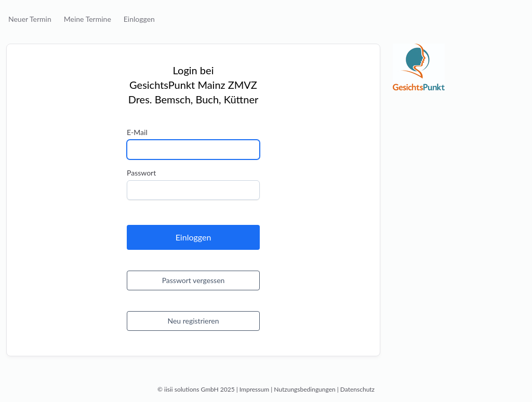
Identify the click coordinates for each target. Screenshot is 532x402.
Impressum (254, 389)
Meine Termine (88, 19)
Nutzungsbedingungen (304, 389)
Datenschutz (357, 389)
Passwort (141, 173)
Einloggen (139, 19)
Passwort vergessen (194, 280)
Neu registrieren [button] (193, 321)
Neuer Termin (30, 19)
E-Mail (137, 132)
